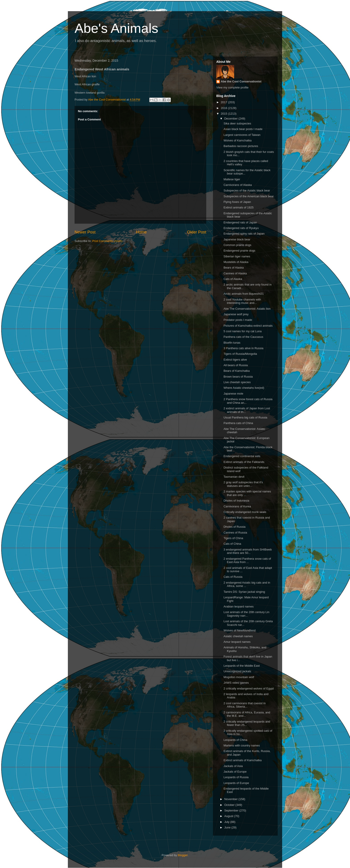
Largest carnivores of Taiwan (242, 135)
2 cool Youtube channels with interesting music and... (242, 301)
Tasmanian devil (234, 477)
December (231, 119)
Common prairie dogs (237, 245)
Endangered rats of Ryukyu (241, 228)
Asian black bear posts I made (243, 129)
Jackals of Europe (235, 772)
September (232, 810)
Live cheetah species (237, 382)
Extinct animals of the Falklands (244, 462)
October (230, 805)
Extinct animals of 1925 (238, 207)
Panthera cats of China (238, 423)
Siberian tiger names (237, 256)
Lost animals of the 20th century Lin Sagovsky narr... (246, 614)
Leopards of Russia (236, 777)
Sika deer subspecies (237, 123)
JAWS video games (236, 683)
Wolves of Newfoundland (240, 630)
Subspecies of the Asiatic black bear (247, 190)
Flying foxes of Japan (237, 202)
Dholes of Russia (234, 527)
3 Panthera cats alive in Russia (243, 348)
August (229, 816)
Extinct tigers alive (235, 360)
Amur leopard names (237, 642)
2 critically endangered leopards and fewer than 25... (247, 723)
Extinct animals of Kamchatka (243, 760)
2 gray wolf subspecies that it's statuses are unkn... (243, 484)
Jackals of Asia (233, 766)
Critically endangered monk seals (245, 512)
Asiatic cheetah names (238, 636)
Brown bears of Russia (238, 377)
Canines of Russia (235, 533)
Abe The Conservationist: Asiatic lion (247, 309)
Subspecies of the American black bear (249, 196)
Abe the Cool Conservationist (241, 81)
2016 (224, 108)
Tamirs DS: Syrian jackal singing (244, 592)
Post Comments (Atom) (107, 241)
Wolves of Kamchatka (237, 140)
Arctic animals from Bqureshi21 (244, 294)
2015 (224, 114)
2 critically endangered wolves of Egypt (249, 688)
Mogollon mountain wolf (239, 677)
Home (141, 232)
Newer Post (85, 232)
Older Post (197, 232)
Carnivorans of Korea (237, 506)
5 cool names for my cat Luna (243, 331)
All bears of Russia (235, 365)
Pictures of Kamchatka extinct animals (248, 326)
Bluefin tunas (232, 343)
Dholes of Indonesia (236, 501)
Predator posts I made (238, 320)
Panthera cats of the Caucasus (243, 337)
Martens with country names (242, 745)
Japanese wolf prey (236, 314)
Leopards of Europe (236, 783)
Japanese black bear (237, 239)
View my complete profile (232, 87)
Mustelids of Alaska (236, 262)
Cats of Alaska (233, 279)
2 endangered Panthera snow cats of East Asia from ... (247, 560)
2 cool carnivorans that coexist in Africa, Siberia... (245, 705)
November (231, 799)
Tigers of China (233, 538)
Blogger (183, 855)
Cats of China (232, 544)
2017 (224, 102)
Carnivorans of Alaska (237, 185)
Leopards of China (235, 740)
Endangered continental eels (242, 456)
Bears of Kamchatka (236, 371)
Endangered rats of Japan (240, 222)
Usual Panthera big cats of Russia (245, 417)
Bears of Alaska (233, 268)
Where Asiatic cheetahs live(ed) (244, 388)
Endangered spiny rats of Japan (244, 234)
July (227, 822)
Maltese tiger (232, 179)
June (228, 827)
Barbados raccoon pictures (241, 146)
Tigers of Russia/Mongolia (240, 354)
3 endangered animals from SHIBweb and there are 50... (248, 551)
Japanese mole (233, 394)
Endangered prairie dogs (239, 251)
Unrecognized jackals (237, 671)
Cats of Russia (233, 577)
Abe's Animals (116, 28)
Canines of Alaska (235, 273)
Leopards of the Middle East (242, 666)
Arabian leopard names (238, 606)
